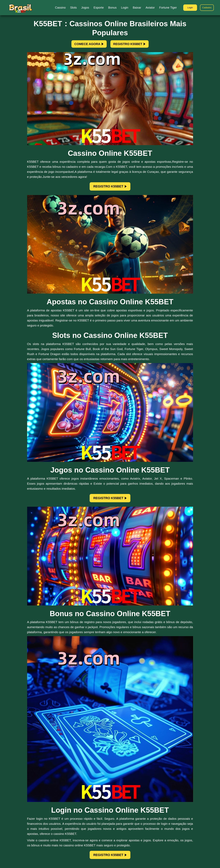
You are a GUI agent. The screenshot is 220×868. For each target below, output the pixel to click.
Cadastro (206, 8)
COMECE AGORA (85, 45)
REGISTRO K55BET (133, 45)
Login (189, 8)
